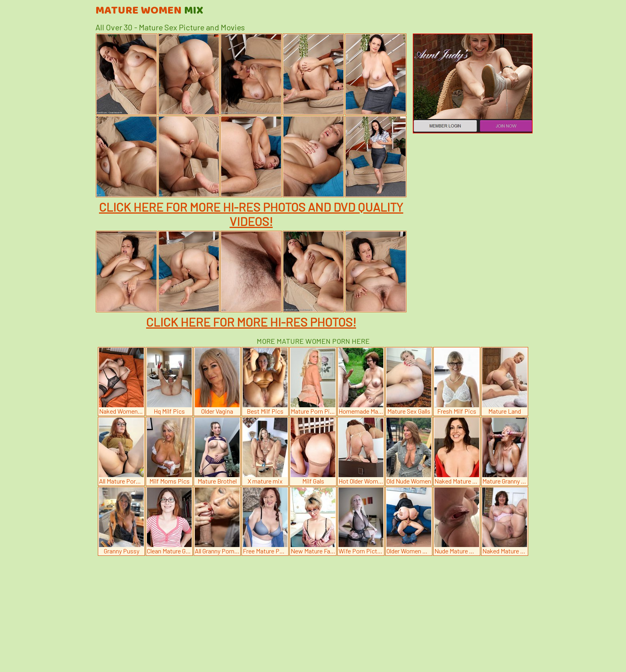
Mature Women (149, 11)
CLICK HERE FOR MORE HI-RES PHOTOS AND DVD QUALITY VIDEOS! (251, 214)
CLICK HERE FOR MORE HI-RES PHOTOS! (251, 322)
